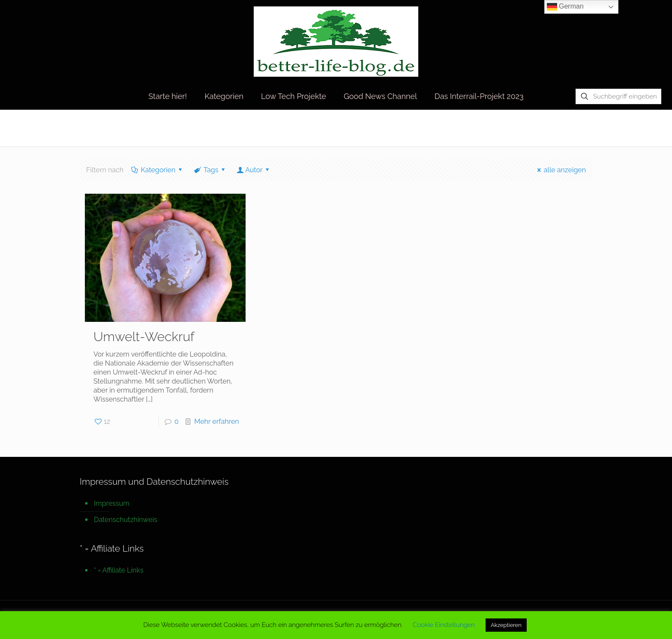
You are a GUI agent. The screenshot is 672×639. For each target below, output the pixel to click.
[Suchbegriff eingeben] (618, 96)
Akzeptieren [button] (506, 625)
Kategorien (157, 170)
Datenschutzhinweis (126, 520)
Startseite (511, 127)
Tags (210, 170)
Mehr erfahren (216, 421)
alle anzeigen (560, 170)
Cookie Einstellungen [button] (444, 625)
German (565, 7)
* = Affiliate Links (119, 570)
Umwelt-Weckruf (144, 337)
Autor (254, 170)
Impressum (112, 503)
